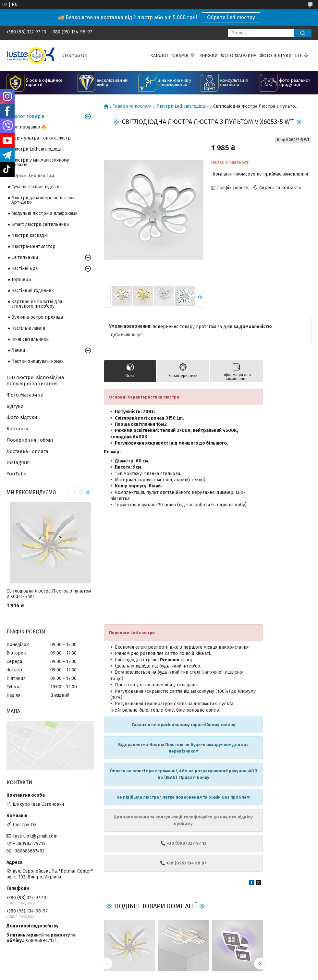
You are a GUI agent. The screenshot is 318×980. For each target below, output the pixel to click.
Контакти (18, 429)
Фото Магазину (25, 395)
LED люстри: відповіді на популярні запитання (35, 380)
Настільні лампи (28, 328)
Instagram (18, 462)
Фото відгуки (276, 56)
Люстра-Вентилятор (33, 246)
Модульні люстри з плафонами (44, 213)
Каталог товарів (169, 56)
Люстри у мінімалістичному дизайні (40, 162)
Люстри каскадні (30, 235)
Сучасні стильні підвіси (35, 187)
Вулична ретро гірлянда (37, 317)
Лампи (18, 350)
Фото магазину (239, 56)
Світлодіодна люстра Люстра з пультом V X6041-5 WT (49, 594)
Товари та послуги (132, 106)
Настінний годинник (33, 291)
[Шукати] (303, 33)
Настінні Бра (24, 269)
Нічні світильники (30, 339)
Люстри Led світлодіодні (183, 106)
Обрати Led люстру (231, 17)
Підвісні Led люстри (33, 176)
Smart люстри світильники (40, 224)
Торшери (21, 280)
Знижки (209, 56)
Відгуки (15, 406)
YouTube (16, 474)
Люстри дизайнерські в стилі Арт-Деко (43, 200)
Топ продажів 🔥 (29, 127)
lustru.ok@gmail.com (35, 836)
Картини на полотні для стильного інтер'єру (37, 304)
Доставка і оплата (28, 451)
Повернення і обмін (30, 440)
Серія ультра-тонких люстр (41, 138)
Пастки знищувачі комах (37, 361)
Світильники (25, 257)
